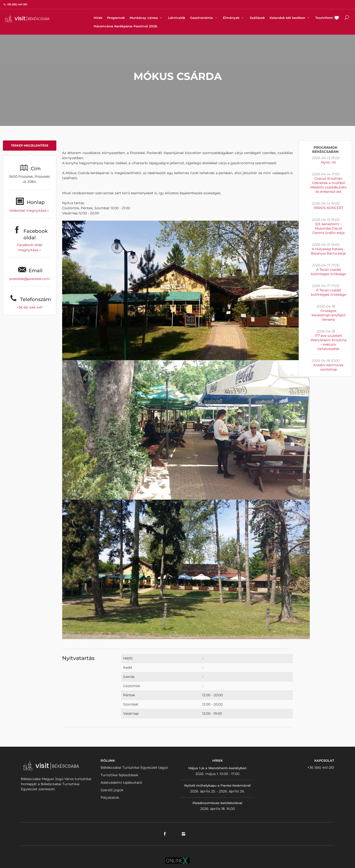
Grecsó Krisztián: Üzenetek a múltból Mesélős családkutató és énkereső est (328, 185)
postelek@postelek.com (30, 279)
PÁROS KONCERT (329, 208)
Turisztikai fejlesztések (119, 775)
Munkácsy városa (146, 18)
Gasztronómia (204, 18)
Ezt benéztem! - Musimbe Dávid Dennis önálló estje (329, 228)
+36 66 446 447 (30, 307)
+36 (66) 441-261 (321, 767)
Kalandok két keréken (290, 18)
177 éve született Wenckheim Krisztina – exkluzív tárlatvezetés (329, 342)
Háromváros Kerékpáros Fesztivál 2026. (126, 26)
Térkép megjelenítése (30, 145)
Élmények (234, 18)
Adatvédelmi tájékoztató (121, 783)
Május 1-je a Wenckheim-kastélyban (218, 768)
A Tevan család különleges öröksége (329, 272)
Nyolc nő (328, 162)
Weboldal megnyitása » (30, 210)
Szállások (257, 18)
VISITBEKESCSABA (27, 18)
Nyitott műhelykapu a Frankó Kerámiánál (218, 785)
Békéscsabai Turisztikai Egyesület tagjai (134, 767)
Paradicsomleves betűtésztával (217, 803)
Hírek (98, 18)
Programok (116, 18)
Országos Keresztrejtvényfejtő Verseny (329, 315)
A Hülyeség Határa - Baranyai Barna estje (328, 251)
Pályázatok (110, 798)
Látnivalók (177, 18)
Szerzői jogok (112, 790)
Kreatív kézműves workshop (328, 367)
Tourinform (324, 18)
